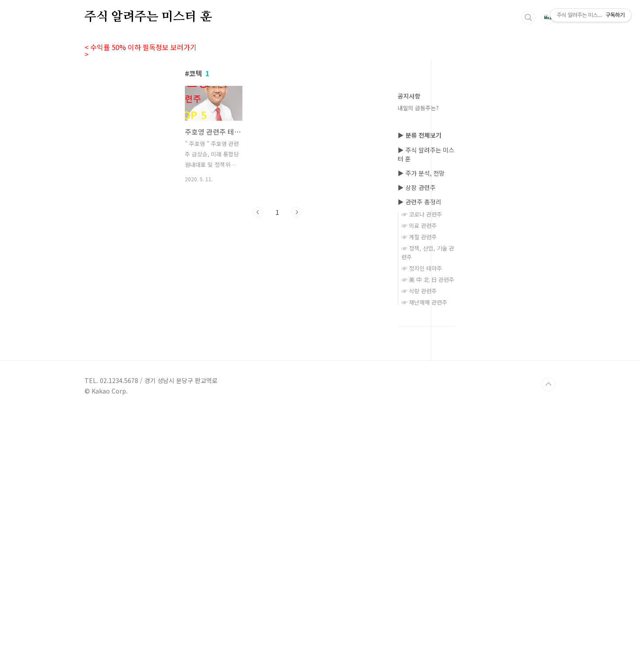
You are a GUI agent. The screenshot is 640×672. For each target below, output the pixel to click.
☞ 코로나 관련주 (422, 476)
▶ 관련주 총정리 (419, 463)
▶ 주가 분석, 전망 (421, 434)
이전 (258, 334)
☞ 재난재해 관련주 (424, 564)
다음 (296, 334)
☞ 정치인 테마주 (422, 530)
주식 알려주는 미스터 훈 (148, 13)
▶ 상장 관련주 (417, 449)
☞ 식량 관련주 (419, 552)
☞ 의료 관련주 (419, 487)
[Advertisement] (277, 147)
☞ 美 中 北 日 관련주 (428, 541)
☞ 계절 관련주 (419, 498)
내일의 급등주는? (418, 108)
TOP (548, 646)
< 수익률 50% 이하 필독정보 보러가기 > (143, 47)
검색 (528, 17)
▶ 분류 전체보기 (419, 397)
